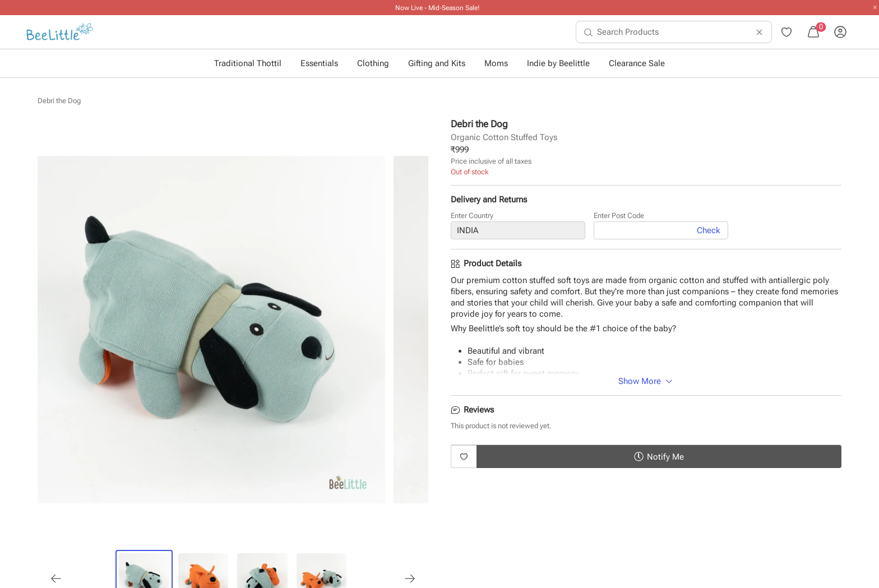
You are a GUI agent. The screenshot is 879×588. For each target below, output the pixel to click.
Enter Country (472, 216)
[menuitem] (60, 32)
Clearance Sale (637, 63)
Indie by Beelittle (558, 63)
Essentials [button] (319, 63)
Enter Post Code (619, 216)
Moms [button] (496, 63)
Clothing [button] (373, 63)
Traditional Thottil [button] (248, 63)
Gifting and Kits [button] (437, 63)
